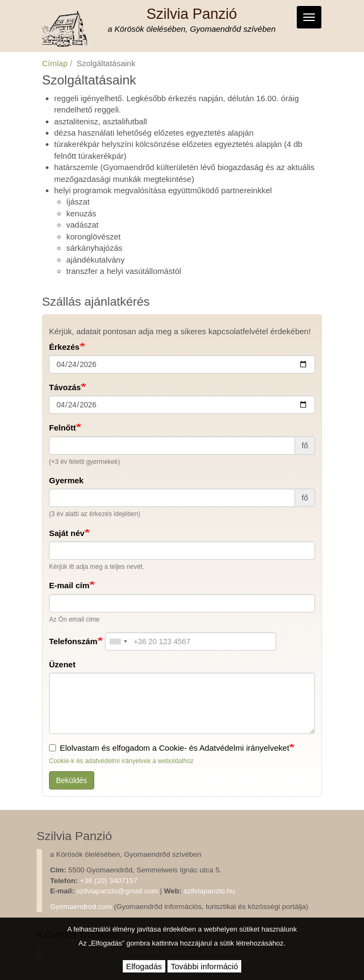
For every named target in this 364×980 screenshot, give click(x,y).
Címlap (55, 63)
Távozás (65, 387)
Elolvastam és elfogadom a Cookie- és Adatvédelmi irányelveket (169, 748)
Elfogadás (144, 966)
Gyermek (66, 480)
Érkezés (64, 347)
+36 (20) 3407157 (108, 881)
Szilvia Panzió (192, 14)
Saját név (67, 533)
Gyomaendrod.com (81, 907)
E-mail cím (69, 585)
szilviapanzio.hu (209, 891)
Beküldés (72, 780)
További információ (204, 966)
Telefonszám (73, 641)
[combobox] (118, 641)
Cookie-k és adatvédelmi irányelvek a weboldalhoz (121, 761)
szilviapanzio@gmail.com (117, 891)
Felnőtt (62, 428)
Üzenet (62, 664)
